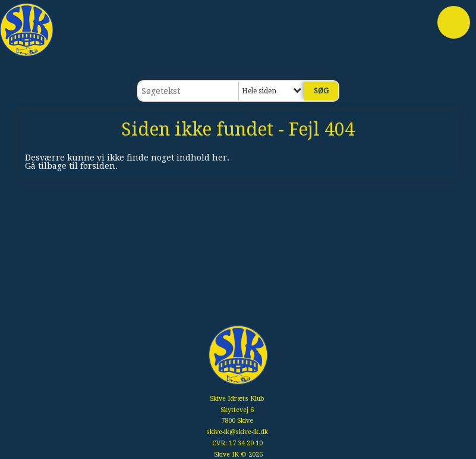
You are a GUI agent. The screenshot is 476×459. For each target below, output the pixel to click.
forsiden (98, 166)
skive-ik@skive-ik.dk (237, 432)
